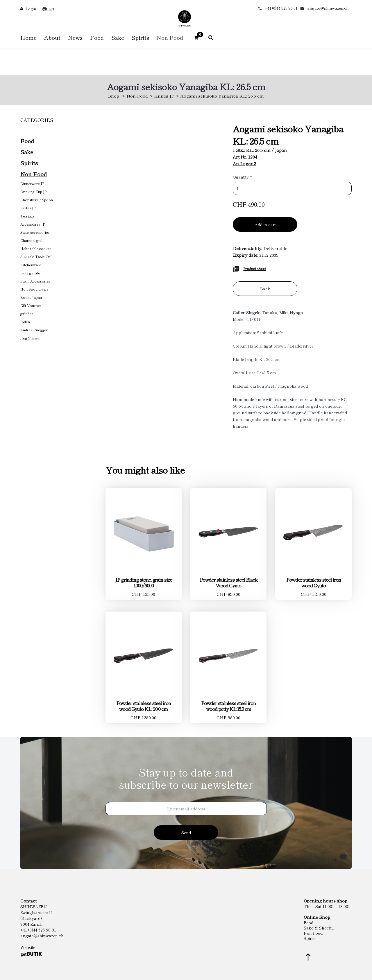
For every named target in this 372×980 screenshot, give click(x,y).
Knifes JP (164, 96)
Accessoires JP (33, 224)
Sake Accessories (35, 232)
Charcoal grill (31, 240)
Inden (25, 322)
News (75, 37)
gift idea (27, 313)
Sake (27, 152)
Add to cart (265, 224)
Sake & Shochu (319, 928)
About (52, 37)
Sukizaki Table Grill (36, 257)
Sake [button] (118, 37)
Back (265, 289)
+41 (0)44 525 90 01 (281, 8)
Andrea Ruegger (34, 330)
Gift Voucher (31, 305)
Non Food (137, 96)
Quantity (242, 177)
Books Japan (31, 297)
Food (27, 141)
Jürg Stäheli (30, 338)
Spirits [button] (140, 37)
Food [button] (97, 37)
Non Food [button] (170, 37)
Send (186, 832)
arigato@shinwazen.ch (328, 8)
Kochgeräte (30, 273)
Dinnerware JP (32, 183)
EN (51, 9)
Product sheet (255, 268)
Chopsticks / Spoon (37, 200)
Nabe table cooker (36, 248)
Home (28, 37)
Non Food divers (34, 289)
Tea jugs (27, 216)
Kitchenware (31, 265)
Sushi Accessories (35, 281)
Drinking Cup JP (33, 191)
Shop (114, 96)
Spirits (29, 163)
